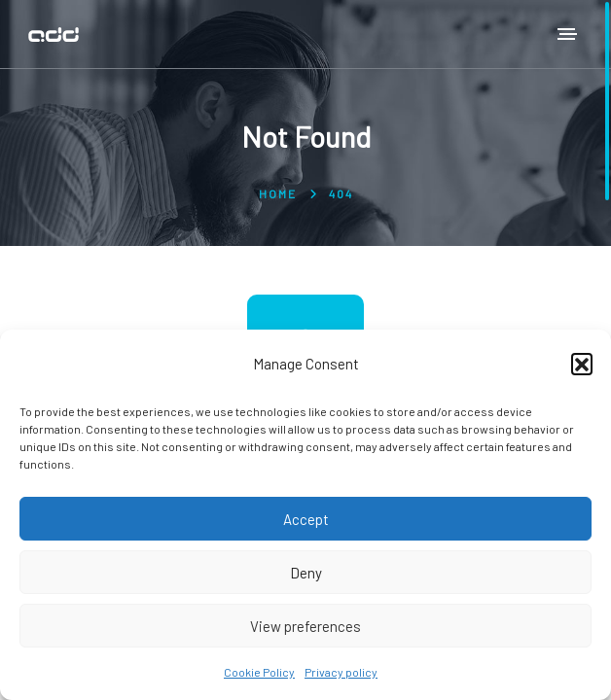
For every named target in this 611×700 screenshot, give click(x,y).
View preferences (305, 626)
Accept (306, 519)
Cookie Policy (259, 672)
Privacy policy (341, 672)
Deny (306, 573)
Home (278, 193)
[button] (582, 364)
